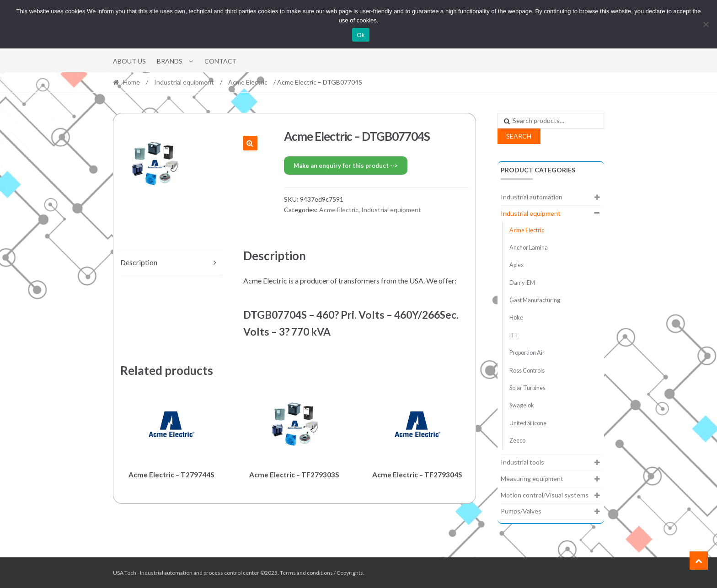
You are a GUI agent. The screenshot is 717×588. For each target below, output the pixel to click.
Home (131, 82)
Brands (170, 61)
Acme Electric (248, 82)
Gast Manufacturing (535, 300)
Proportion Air (527, 353)
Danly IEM (522, 283)
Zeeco (517, 441)
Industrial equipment (184, 82)
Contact (221, 61)
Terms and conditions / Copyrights (321, 573)
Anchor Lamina (529, 248)
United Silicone (528, 423)
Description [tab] (139, 262)
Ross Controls (527, 371)
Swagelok (522, 405)
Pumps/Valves (521, 511)
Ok (361, 35)
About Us (129, 61)
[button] (250, 143)
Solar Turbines (527, 388)
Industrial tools (522, 462)
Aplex (516, 265)
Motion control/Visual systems (545, 495)
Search (519, 136)
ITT (514, 335)
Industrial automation (532, 197)
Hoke (516, 318)
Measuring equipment (532, 478)
